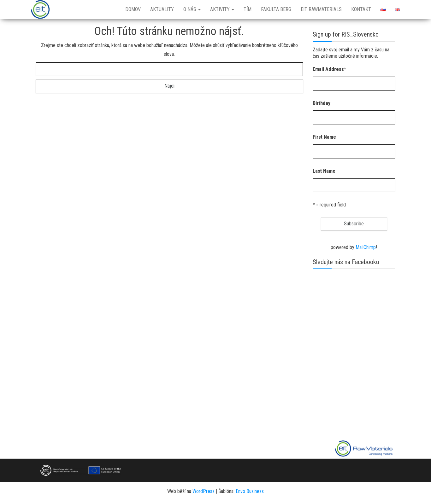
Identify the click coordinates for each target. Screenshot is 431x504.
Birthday (322, 103)
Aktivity (222, 9)
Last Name (324, 171)
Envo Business (250, 491)
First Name (324, 137)
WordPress (204, 491)
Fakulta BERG (276, 9)
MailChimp (366, 247)
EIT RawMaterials (321, 9)
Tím (248, 9)
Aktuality (162, 9)
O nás (192, 9)
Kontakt (361, 9)
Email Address (329, 69)
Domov (133, 9)
